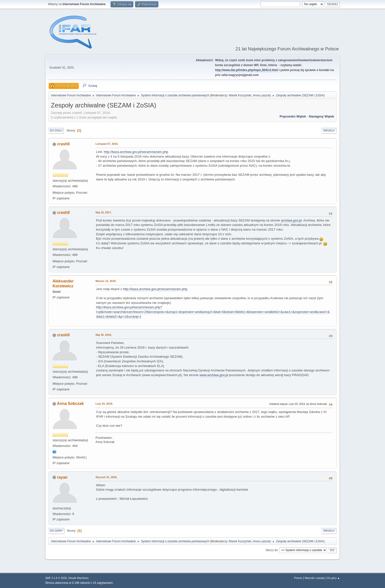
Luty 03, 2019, (104, 404)
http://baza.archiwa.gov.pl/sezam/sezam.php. (156, 289)
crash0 (63, 144)
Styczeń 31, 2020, (106, 477)
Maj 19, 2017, (104, 212)
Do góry (56, 531)
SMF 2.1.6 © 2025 (56, 578)
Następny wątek (322, 116)
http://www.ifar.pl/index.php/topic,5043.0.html (247, 70)
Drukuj (329, 131)
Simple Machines (78, 578)
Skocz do (272, 550)
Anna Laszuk (261, 95)
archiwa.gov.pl (291, 220)
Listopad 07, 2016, (107, 144)
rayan (62, 477)
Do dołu (56, 131)
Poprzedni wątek (293, 116)
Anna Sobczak (70, 404)
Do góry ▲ (334, 578)
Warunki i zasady (315, 578)
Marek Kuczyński (240, 95)
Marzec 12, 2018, (106, 281)
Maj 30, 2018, (104, 335)
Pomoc (298, 578)
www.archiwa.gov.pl (214, 375)
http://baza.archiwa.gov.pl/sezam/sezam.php (136, 152)
